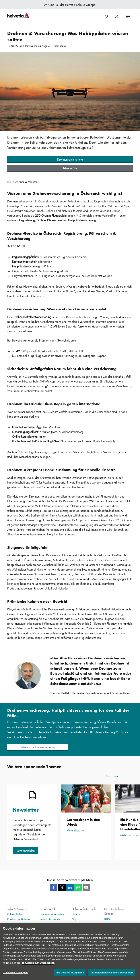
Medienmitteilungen (82, 924)
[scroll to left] (110, 776)
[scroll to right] (118, 776)
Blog (74, 919)
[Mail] (86, 887)
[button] (70, 159)
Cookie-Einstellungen (15, 976)
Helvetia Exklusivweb (51, 924)
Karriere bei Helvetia (19, 919)
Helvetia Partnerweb (50, 919)
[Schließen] (134, 932)
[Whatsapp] (78, 887)
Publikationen (111, 924)
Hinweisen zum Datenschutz (38, 967)
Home (107, 919)
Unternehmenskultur (18, 924)
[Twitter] (62, 887)
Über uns (77, 914)
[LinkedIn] (70, 887)
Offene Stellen (15, 914)
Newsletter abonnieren (52, 914)
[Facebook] (54, 887)
